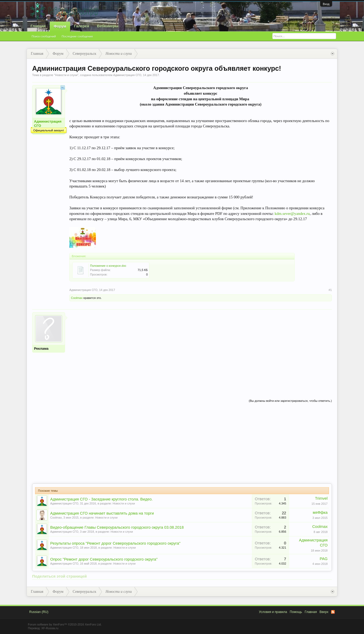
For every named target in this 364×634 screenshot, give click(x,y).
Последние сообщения (77, 36)
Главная (38, 26)
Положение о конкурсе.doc (108, 266)
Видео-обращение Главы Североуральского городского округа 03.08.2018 (117, 527)
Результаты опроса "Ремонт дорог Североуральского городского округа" (115, 543)
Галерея (82, 26)
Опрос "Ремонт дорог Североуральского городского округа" (104, 559)
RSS (333, 612)
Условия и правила (273, 612)
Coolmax (77, 298)
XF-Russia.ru (50, 628)
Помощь (296, 612)
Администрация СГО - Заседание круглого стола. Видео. (101, 499)
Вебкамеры (108, 26)
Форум (60, 26)
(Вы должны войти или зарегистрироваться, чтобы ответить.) (290, 401)
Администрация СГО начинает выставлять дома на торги (102, 513)
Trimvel (321, 498)
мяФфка (320, 512)
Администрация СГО (127, 75)
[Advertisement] (201, 349)
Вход (326, 4)
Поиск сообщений (44, 36)
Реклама (41, 349)
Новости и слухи (66, 75)
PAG (324, 559)
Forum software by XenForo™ (65, 624)
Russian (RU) (39, 612)
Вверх (324, 612)
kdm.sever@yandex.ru (292, 214)
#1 (330, 290)
